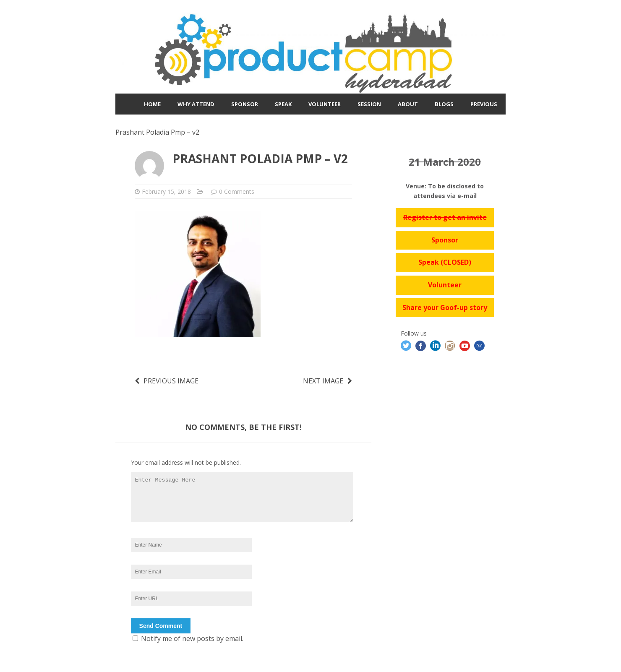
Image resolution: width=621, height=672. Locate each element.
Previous (484, 104)
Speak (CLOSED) (445, 262)
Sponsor (245, 104)
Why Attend (196, 104)
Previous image (167, 381)
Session (369, 104)
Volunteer (325, 104)
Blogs (444, 104)
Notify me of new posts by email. (192, 638)
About (408, 104)
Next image (327, 381)
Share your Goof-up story (445, 307)
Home (152, 104)
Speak (283, 104)
